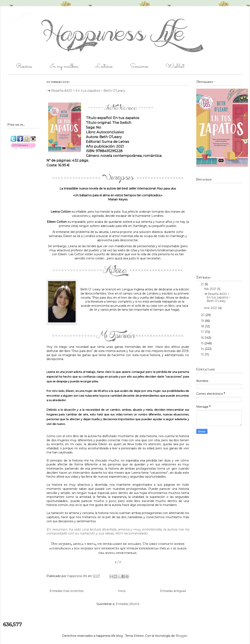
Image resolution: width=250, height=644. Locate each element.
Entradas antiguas (173, 591)
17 (203, 332)
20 (203, 315)
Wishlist (175, 66)
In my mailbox (64, 66)
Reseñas (24, 66)
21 (203, 284)
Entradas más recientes (67, 591)
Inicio (122, 591)
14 (203, 349)
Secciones (139, 66)
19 (203, 321)
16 (203, 338)
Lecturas (104, 66)
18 (203, 326)
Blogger (182, 636)
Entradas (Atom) (127, 604)
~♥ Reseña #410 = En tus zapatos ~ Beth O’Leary (86, 91)
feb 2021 (211, 289)
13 (203, 354)
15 (203, 343)
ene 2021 (211, 308)
